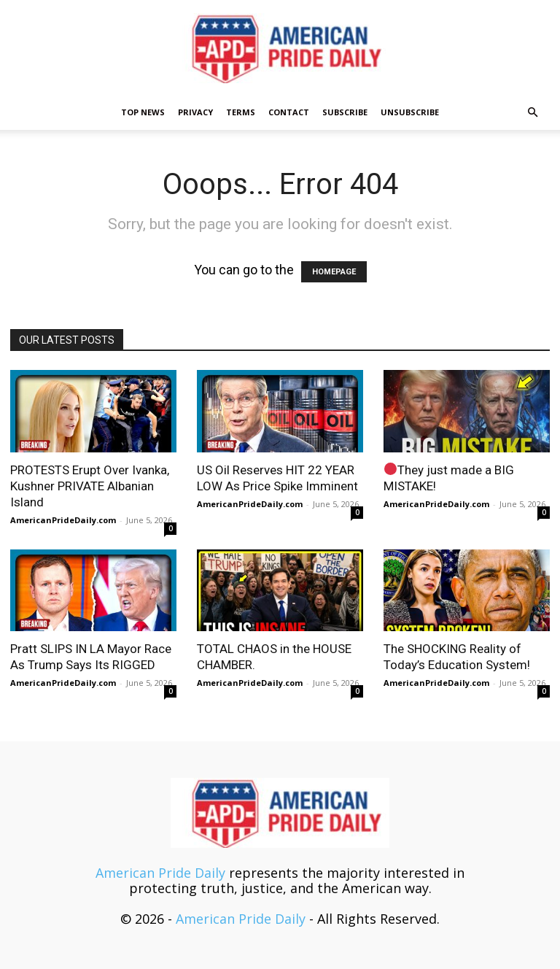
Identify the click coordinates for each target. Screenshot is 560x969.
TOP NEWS (143, 112)
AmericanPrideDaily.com (63, 520)
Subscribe (345, 112)
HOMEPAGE (334, 272)
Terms (241, 112)
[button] (532, 112)
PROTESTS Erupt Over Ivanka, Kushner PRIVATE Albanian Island (90, 486)
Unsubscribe (410, 112)
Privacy (195, 112)
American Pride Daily (160, 873)
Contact (289, 112)
